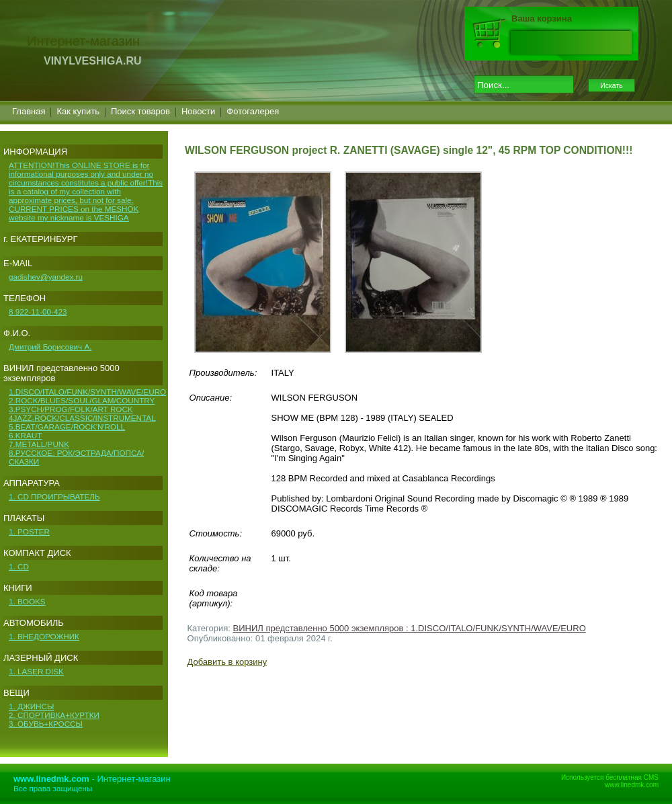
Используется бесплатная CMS (610, 777)
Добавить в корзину (227, 662)
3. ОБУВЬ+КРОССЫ (46, 724)
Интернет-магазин (134, 779)
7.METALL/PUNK (39, 444)
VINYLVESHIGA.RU (93, 61)
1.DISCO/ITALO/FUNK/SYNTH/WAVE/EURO (87, 392)
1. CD (19, 566)
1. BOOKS (27, 601)
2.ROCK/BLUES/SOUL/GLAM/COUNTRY (82, 400)
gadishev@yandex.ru (46, 277)
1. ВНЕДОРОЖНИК (44, 636)
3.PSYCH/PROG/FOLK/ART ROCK (71, 409)
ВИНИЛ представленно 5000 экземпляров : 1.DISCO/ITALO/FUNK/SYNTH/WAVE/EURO (410, 628)
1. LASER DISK (36, 671)
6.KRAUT (25, 435)
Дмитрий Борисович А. (50, 347)
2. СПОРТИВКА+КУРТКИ (54, 715)
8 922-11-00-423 (38, 312)
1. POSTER (29, 531)
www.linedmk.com (632, 785)
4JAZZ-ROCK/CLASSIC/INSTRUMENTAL (82, 418)
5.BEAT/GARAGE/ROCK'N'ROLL (67, 427)
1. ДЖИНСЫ (31, 706)
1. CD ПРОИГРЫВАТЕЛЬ (54, 496)
